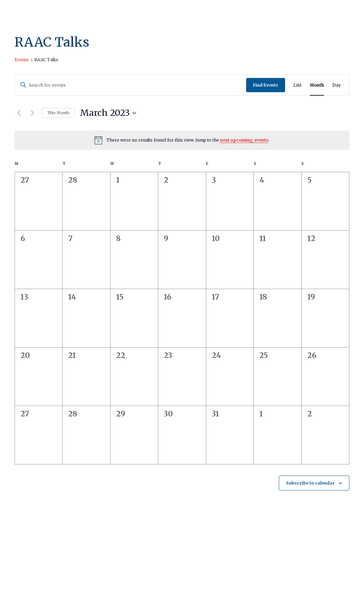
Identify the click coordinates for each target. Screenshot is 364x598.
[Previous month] (19, 113)
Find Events (266, 85)
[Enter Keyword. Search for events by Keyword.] (131, 85)
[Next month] (32, 113)
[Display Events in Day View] (337, 85)
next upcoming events (244, 140)
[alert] (182, 140)
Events (22, 60)
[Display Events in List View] (297, 85)
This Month (58, 113)
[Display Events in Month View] (317, 85)
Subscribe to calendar (310, 483)
